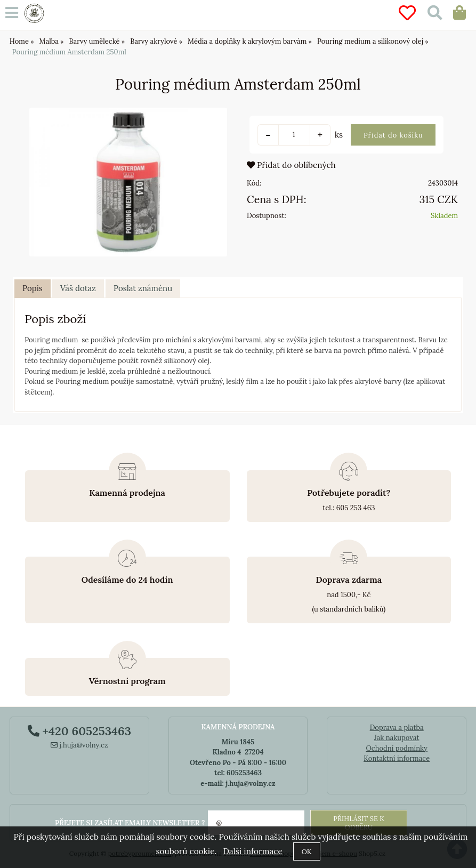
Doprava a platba (397, 728)
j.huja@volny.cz (79, 745)
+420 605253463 (79, 731)
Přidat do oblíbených (291, 165)
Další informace (252, 851)
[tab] (33, 289)
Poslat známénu (143, 288)
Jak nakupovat (397, 738)
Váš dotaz (78, 288)
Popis (33, 288)
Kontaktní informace (397, 758)
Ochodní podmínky (396, 748)
